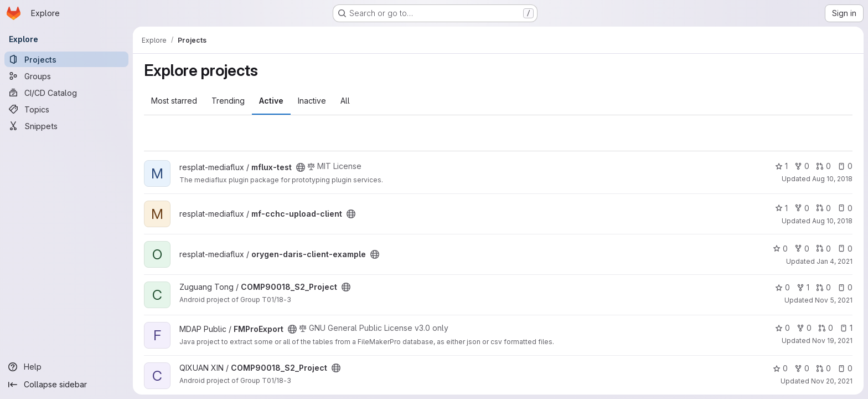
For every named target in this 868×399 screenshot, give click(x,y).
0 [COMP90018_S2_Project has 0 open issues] (845, 287)
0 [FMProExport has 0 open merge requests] (826, 328)
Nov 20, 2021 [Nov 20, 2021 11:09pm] (832, 381)
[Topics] (66, 109)
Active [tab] (271, 101)
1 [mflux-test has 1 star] (781, 166)
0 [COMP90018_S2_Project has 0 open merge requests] (823, 287)
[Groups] (66, 76)
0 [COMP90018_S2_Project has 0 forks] (802, 368)
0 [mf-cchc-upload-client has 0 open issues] (845, 208)
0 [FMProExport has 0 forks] (804, 328)
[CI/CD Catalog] (66, 93)
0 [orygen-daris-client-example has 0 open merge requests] (823, 249)
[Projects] (66, 59)
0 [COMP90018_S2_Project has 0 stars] (782, 287)
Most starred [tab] (174, 101)
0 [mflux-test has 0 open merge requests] (823, 166)
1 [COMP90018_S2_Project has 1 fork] (803, 287)
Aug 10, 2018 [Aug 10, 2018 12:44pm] (832, 221)
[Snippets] (66, 126)
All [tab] (345, 101)
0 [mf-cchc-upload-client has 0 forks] (802, 208)
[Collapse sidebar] (66, 385)
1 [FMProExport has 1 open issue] (846, 328)
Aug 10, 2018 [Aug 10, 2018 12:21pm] (832, 179)
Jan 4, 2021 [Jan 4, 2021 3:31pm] (835, 261)
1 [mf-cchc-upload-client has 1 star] (781, 208)
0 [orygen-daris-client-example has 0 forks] (802, 249)
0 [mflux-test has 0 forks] (802, 166)
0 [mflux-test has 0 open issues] (845, 166)
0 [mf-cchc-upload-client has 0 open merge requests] (823, 208)
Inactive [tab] (312, 101)
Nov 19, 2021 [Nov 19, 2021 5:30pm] (832, 341)
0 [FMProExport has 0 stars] (782, 328)
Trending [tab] (228, 101)
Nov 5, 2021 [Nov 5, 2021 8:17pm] (834, 300)
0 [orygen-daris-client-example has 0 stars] (780, 249)
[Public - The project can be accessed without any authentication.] (301, 167)
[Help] (66, 367)
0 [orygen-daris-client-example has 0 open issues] (845, 249)
